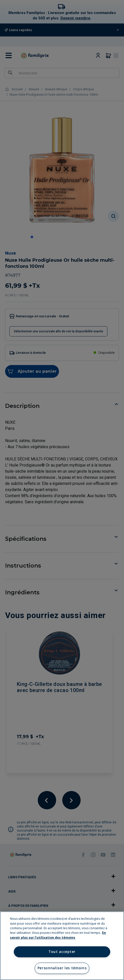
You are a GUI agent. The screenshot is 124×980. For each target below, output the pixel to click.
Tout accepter (62, 952)
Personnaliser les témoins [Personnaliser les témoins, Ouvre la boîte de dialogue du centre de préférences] (62, 968)
